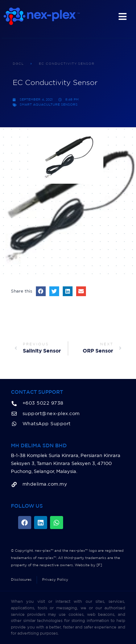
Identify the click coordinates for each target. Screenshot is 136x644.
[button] (41, 291)
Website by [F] (88, 565)
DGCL (18, 64)
